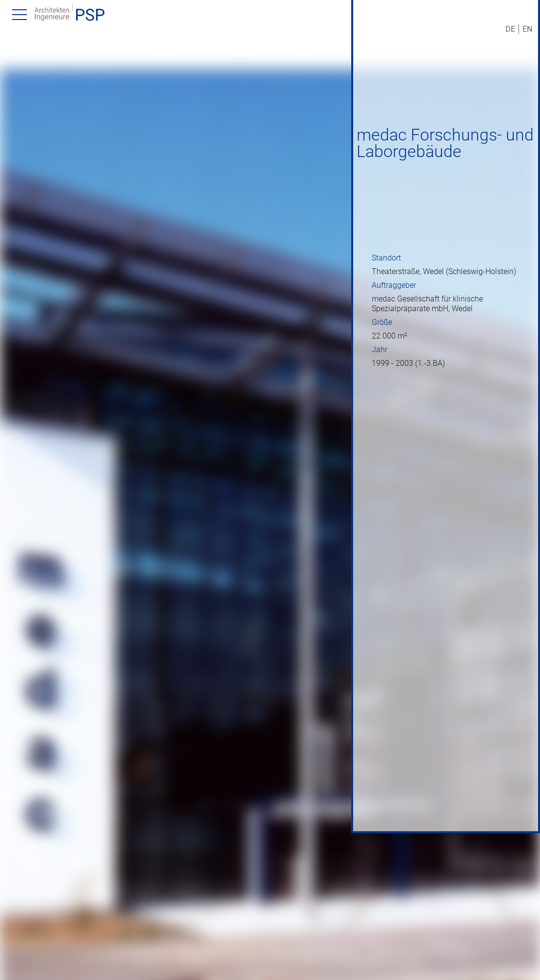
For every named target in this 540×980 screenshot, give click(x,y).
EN (527, 29)
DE (510, 29)
